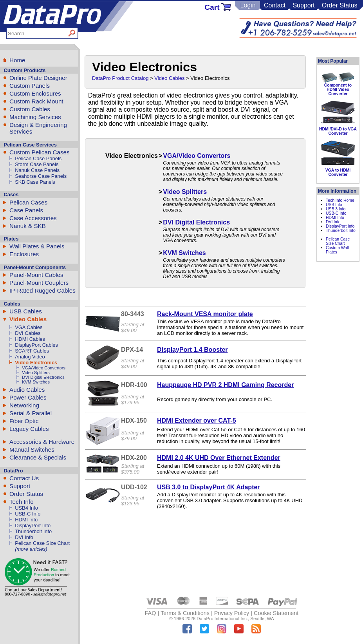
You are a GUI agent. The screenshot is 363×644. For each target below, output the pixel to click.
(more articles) (31, 549)
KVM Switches (36, 382)
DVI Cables (28, 333)
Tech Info (22, 502)
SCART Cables (32, 351)
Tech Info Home (340, 200)
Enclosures (24, 254)
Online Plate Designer (38, 78)
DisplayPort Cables (36, 345)
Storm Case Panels (37, 164)
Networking (24, 405)
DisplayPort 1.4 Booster (192, 350)
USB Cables (26, 311)
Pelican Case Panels (38, 158)
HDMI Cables (30, 339)
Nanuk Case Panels (37, 170)
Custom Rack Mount (36, 101)
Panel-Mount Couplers (39, 283)
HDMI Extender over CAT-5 (197, 421)
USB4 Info (26, 508)
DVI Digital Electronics (43, 377)
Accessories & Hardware (42, 442)
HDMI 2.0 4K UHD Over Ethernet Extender (219, 458)
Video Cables (28, 319)
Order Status (340, 5)
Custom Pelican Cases (40, 152)
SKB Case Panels (35, 182)
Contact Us (24, 478)
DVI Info (24, 537)
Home (17, 60)
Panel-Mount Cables (36, 275)
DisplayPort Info (33, 526)
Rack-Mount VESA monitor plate (205, 314)
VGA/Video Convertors (44, 368)
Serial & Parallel (31, 413)
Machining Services (35, 117)
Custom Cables (30, 109)
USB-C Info (28, 514)
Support (303, 5)
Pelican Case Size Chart (42, 543)
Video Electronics (36, 363)
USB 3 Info (336, 209)
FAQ (151, 613)
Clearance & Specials (38, 457)
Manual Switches (32, 450)
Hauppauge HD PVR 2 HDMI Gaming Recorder (225, 385)
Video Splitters (36, 373)
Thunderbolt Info (33, 531)
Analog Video (30, 357)
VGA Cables (29, 327)
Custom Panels (30, 86)
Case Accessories (33, 218)
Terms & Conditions (185, 613)
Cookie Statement (276, 613)
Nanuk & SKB (28, 226)
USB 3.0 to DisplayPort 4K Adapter (209, 487)
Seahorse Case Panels (41, 176)
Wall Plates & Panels (37, 246)
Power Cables (28, 397)
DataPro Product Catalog (120, 78)
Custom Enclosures (35, 93)
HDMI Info (26, 520)
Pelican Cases (28, 202)
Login (248, 5)
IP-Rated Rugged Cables (42, 290)
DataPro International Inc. (222, 619)
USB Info (334, 205)
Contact (275, 5)
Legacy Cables (29, 429)
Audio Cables (27, 390)
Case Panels (26, 210)
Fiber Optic (24, 421)
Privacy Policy (232, 613)
